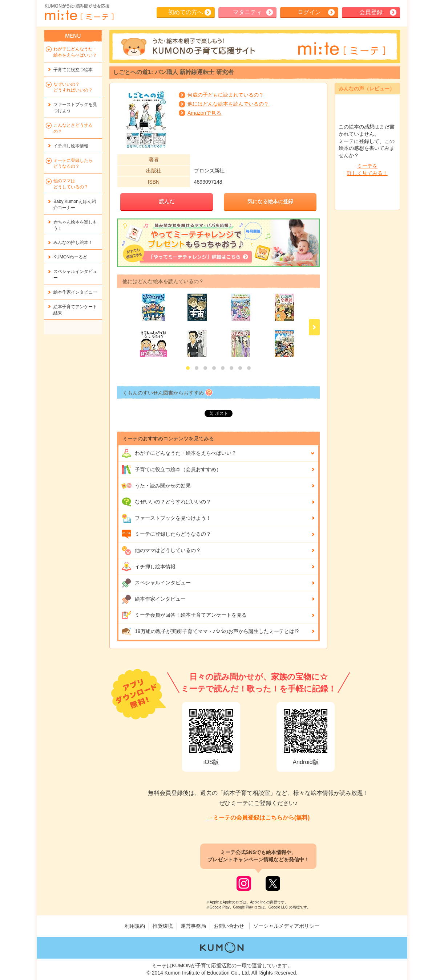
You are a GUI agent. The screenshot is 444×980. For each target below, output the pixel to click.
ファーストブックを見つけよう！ (166, 518)
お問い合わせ (229, 926)
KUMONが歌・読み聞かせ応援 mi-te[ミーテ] (79, 12)
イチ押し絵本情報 (148, 567)
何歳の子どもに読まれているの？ (226, 95)
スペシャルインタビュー (156, 583)
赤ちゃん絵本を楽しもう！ (75, 225)
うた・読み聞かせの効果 (156, 486)
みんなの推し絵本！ (73, 242)
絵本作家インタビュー (154, 599)
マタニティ (247, 12)
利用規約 (135, 926)
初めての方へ (186, 12)
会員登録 (371, 12)
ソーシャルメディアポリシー (286, 926)
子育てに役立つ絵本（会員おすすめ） (171, 470)
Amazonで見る (204, 113)
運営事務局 (193, 926)
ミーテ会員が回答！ (184, 615)
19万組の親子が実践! (210, 632)
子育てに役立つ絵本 (73, 70)
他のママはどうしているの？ (161, 551)
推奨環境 (163, 926)
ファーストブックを (75, 108)
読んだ (167, 201)
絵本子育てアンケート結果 (75, 310)
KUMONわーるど (70, 257)
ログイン (309, 12)
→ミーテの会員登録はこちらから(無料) (259, 818)
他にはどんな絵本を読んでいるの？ (228, 104)
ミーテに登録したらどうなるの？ (166, 534)
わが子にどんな (179, 453)
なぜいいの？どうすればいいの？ (166, 502)
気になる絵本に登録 (270, 201)
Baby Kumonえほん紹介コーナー (75, 205)
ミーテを (367, 170)
